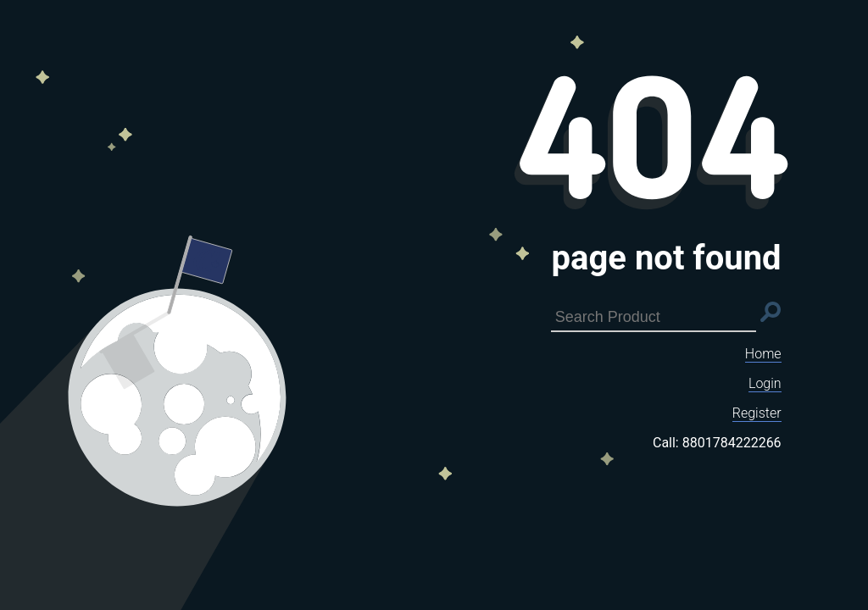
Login (765, 383)
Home (763, 354)
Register (757, 413)
